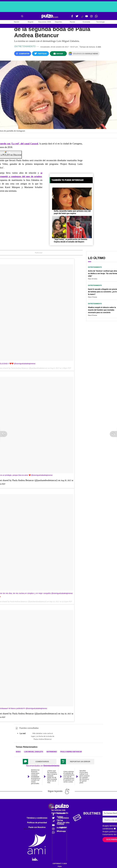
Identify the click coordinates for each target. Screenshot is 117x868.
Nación (17, 22)
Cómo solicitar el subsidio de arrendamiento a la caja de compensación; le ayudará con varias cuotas (69, 777)
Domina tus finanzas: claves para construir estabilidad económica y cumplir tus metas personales (36, 777)
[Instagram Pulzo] (91, 17)
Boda (18, 752)
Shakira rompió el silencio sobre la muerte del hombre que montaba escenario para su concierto (102, 310)
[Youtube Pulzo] (87, 17)
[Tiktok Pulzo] (82, 18)
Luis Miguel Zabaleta (34, 752)
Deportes (58, 22)
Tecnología (100, 22)
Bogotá (31, 22)
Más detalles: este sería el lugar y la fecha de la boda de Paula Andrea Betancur (43, 736)
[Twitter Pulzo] (77, 17)
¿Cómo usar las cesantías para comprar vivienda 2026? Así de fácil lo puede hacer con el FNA (52, 777)
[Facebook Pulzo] (72, 17)
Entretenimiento (25, 46)
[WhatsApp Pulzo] (96, 17)
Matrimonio (52, 752)
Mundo (72, 22)
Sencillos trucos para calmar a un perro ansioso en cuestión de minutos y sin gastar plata (85, 777)
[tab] (40, 762)
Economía (86, 22)
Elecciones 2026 (45, 22)
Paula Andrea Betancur (71, 752)
